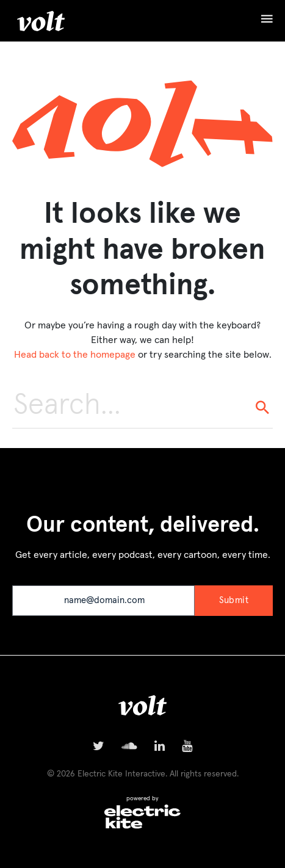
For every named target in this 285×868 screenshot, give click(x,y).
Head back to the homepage (75, 355)
